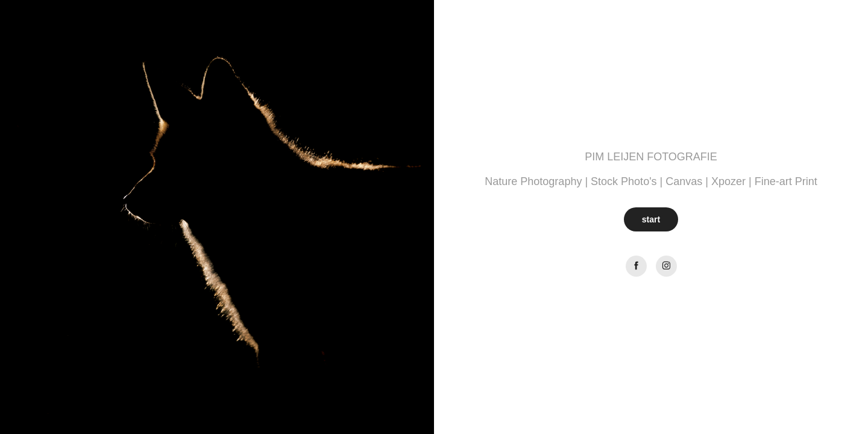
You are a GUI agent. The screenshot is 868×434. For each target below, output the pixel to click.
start (651, 219)
